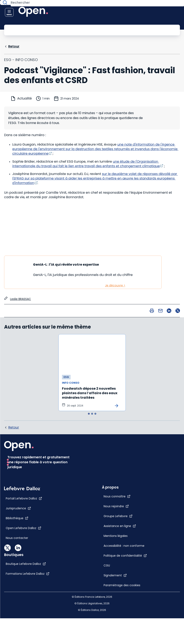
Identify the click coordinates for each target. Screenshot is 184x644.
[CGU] (91, 507)
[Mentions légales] (100, 477)
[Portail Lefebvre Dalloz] (24, 564)
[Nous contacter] (17, 603)
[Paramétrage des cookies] (109, 527)
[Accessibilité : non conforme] (108, 487)
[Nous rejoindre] (100, 448)
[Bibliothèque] (17, 583)
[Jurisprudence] (18, 573)
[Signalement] (99, 517)
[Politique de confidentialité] (109, 497)
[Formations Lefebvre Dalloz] (110, 571)
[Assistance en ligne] (104, 468)
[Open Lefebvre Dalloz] (23, 593)
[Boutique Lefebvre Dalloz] (108, 562)
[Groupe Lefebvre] (102, 458)
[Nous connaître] (101, 438)
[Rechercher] (83, 30)
